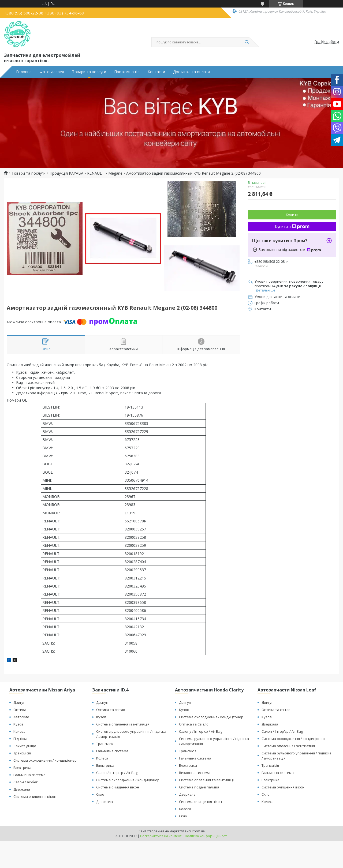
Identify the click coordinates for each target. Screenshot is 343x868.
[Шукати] (247, 42)
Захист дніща (25, 746)
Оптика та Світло (194, 724)
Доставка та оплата (192, 72)
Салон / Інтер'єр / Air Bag (117, 773)
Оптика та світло (111, 710)
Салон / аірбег (25, 782)
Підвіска (20, 739)
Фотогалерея (52, 72)
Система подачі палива (199, 787)
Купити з (292, 227)
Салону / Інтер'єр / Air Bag (201, 731)
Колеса (19, 731)
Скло (100, 794)
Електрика (22, 768)
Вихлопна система (195, 773)
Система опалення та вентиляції (207, 780)
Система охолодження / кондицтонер (211, 717)
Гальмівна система (29, 775)
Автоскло (21, 717)
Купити (292, 215)
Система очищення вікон (35, 796)
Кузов (18, 724)
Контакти (156, 72)
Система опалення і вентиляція (123, 724)
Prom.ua (198, 831)
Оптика (20, 710)
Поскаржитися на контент (161, 836)
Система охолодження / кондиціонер (45, 760)
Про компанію (127, 72)
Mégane (115, 173)
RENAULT (96, 173)
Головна (24, 72)
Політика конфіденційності (206, 836)
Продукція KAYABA (66, 173)
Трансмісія (22, 753)
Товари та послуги (89, 72)
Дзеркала (22, 789)
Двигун (19, 702)
